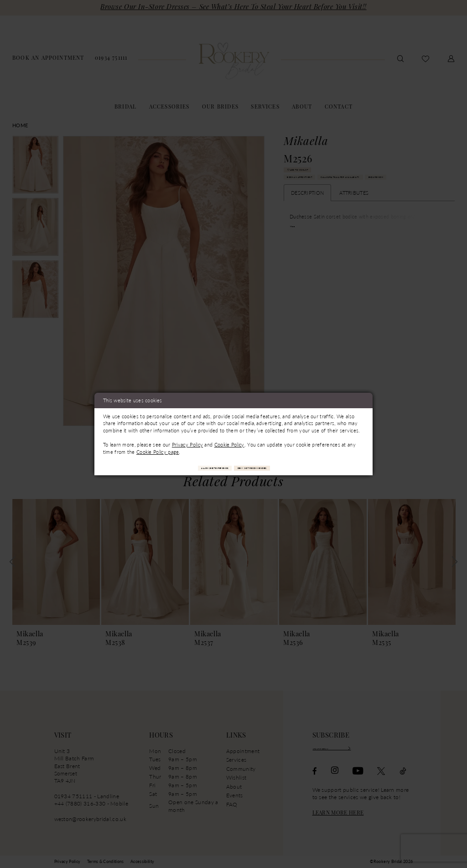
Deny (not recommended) (282, 467)
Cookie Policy (229, 442)
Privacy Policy (187, 442)
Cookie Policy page (158, 449)
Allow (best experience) (186, 467)
